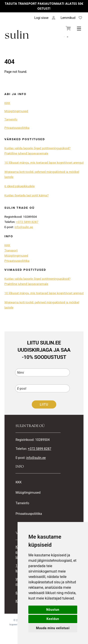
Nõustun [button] (53, 610)
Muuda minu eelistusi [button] (53, 628)
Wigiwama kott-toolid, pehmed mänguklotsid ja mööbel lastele (42, 174)
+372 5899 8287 (27, 222)
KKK (7, 103)
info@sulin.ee (24, 227)
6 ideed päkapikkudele (20, 186)
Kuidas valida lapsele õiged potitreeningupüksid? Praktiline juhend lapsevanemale (38, 151)
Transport (11, 250)
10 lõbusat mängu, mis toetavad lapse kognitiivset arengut (44, 162)
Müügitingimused (16, 111)
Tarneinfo (11, 119)
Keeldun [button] (53, 619)
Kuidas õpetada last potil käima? (27, 195)
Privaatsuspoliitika (17, 128)
